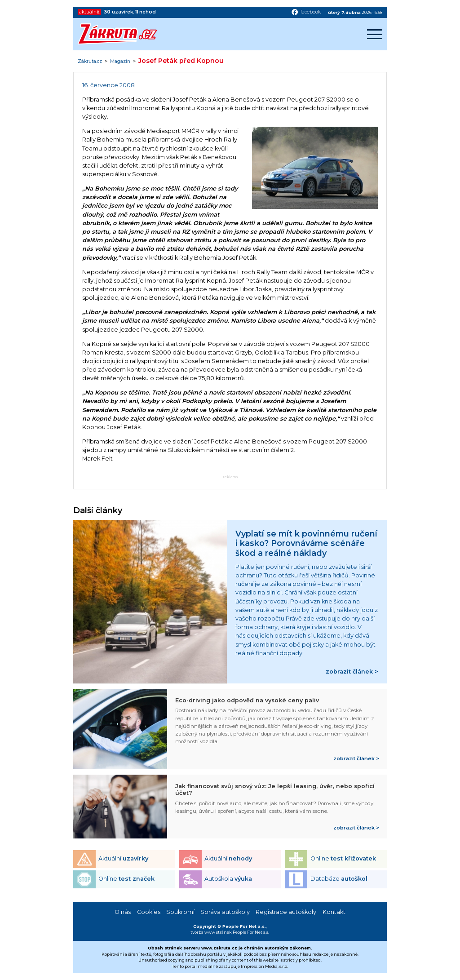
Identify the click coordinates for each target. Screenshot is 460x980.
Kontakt (334, 912)
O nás (123, 912)
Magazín (120, 62)
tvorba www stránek (211, 932)
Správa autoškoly (225, 912)
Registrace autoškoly (286, 912)
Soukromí (180, 912)
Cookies (149, 912)
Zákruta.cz (90, 62)
